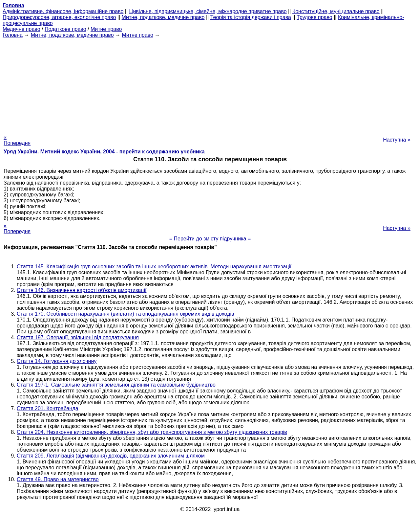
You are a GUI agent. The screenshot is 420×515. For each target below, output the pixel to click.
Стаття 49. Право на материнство (58, 479)
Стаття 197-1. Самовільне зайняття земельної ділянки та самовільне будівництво (116, 385)
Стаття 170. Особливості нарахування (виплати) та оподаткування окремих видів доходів (125, 314)
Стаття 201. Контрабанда (48, 408)
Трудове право (315, 17)
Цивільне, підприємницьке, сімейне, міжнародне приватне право (208, 11)
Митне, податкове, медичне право (163, 17)
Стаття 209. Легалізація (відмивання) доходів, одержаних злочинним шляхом (111, 456)
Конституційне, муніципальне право (336, 11)
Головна (13, 35)
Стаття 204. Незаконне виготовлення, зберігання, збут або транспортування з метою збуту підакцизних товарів (152, 432)
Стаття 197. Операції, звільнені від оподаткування (78, 337)
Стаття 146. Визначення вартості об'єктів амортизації (82, 290)
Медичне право (21, 29)
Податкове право (65, 29)
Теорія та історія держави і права (251, 17)
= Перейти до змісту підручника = (210, 239)
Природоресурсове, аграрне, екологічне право (59, 17)
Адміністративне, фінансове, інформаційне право (63, 11)
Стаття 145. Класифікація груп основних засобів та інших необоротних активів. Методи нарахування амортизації (154, 267)
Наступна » (397, 140)
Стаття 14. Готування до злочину (57, 361)
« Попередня (17, 140)
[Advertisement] (210, 84)
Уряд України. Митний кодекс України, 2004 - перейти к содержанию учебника (104, 152)
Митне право (106, 29)
